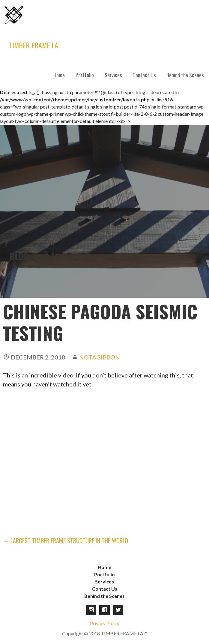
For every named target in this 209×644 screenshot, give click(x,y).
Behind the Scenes (185, 75)
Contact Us (144, 75)
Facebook (104, 608)
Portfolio (85, 75)
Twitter (118, 608)
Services (113, 75)
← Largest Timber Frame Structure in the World (66, 538)
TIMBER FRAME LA (34, 45)
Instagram (91, 608)
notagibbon (100, 355)
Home (59, 75)
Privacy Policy (105, 621)
